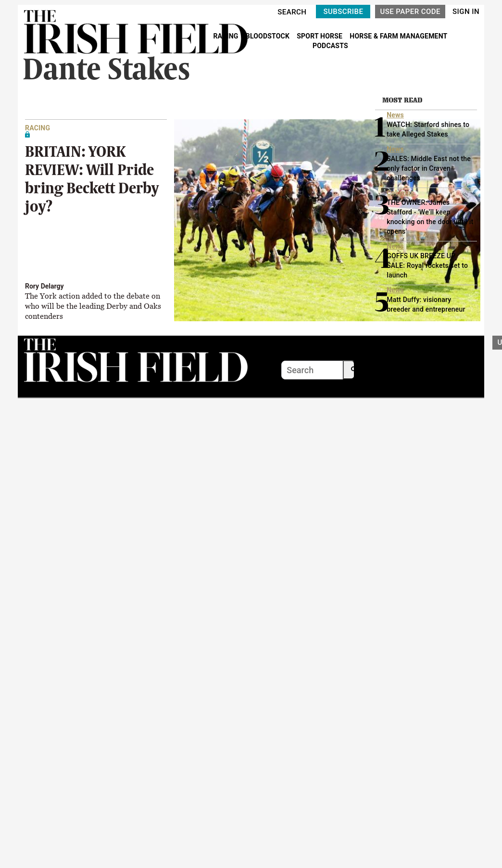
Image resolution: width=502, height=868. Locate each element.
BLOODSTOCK (269, 36)
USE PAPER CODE (410, 12)
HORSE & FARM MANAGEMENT (398, 36)
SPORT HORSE (320, 36)
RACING (226, 36)
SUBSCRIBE (343, 12)
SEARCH (292, 12)
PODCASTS (330, 46)
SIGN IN (466, 12)
